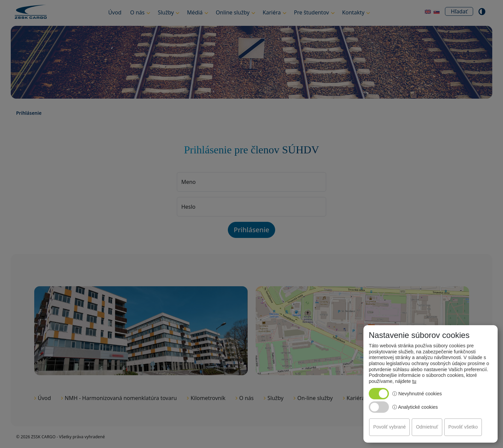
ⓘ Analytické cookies (415, 407)
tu (414, 381)
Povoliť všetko (463, 427)
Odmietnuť (427, 427)
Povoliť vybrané (389, 427)
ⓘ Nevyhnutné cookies (417, 394)
